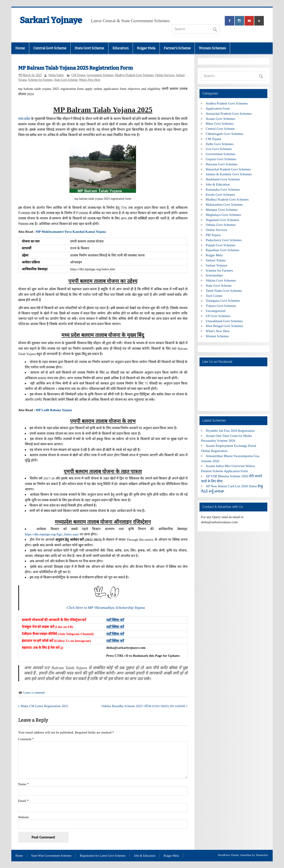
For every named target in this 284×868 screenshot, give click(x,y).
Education (121, 48)
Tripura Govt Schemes (221, 306)
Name (24, 784)
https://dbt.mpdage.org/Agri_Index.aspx (52, 534)
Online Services (165, 75)
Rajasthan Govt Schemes (223, 250)
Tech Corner (214, 296)
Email (24, 801)
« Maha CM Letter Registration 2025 (43, 706)
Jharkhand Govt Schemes (223, 179)
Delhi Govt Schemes (220, 144)
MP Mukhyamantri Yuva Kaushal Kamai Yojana (71, 232)
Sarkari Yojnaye (51, 20)
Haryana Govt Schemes (222, 164)
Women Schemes (212, 48)
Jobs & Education (218, 184)
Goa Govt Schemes (219, 149)
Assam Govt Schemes (220, 119)
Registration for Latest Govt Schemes (103, 856)
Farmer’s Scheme (177, 48)
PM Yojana (213, 235)
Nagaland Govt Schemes (222, 220)
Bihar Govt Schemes (220, 123)
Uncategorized (216, 311)
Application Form (218, 108)
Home (20, 48)
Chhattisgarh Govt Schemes (225, 134)
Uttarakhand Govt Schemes (224, 321)
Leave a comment (34, 693)
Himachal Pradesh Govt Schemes (228, 169)
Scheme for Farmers (40, 80)
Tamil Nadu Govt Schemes (224, 291)
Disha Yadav (56, 75)
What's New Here (90, 80)
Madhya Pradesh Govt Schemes (134, 75)
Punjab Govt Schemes (221, 245)
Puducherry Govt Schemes (224, 240)
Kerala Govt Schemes (220, 194)
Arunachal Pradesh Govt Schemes (229, 113)
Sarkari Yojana (216, 260)
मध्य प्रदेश (24, 119)
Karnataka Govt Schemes (223, 189)
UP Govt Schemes (218, 316)
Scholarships (214, 275)
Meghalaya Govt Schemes (223, 215)
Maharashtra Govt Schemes (224, 204)
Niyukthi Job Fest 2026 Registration (230, 431)
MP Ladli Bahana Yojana (54, 410)
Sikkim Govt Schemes (221, 280)
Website (24, 817)
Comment (26, 739)
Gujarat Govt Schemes (221, 159)
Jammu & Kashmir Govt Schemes (229, 174)
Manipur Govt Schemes (222, 210)
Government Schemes (100, 75)
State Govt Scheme (89, 48)
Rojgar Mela (146, 48)
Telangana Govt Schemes (223, 301)
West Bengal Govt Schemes (224, 326)
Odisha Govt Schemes (221, 225)
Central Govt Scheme (50, 48)
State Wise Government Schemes (51, 856)
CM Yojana (78, 75)
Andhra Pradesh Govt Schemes (227, 103)
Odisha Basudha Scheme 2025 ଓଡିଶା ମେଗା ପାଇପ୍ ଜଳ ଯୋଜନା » (145, 706)
